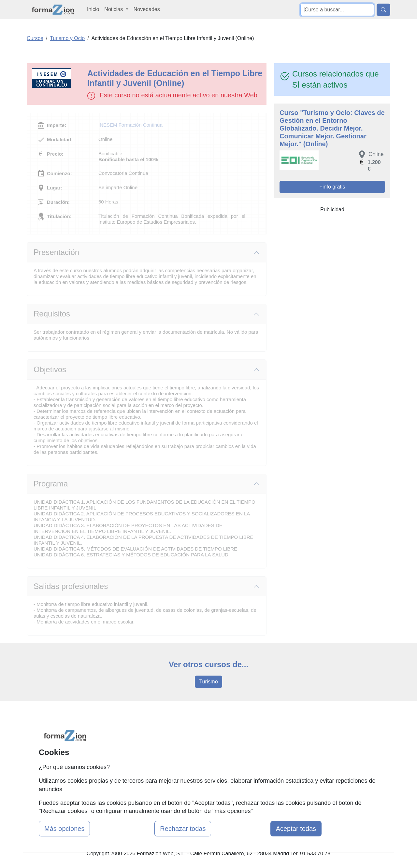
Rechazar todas (183, 829)
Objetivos (50, 369)
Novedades (147, 9)
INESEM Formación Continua (130, 125)
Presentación (56, 252)
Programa (51, 484)
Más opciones (64, 829)
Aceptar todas (296, 829)
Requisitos (52, 314)
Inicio (93, 9)
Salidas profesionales (71, 586)
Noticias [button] (114, 9)
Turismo (208, 682)
